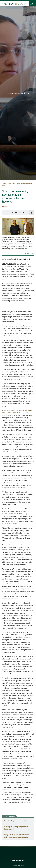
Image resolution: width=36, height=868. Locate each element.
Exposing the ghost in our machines (16, 821)
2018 (4, 186)
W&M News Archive (18, 94)
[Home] (14, 4)
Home (4, 183)
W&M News (12, 183)
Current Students (18, 866)
